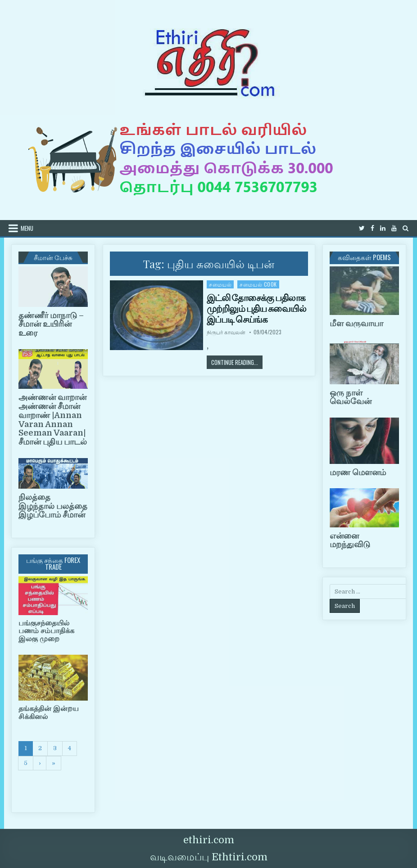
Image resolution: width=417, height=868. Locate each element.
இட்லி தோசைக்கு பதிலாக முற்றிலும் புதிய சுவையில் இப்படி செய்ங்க (256, 309)
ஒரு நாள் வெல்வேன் (351, 397)
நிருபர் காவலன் (226, 332)
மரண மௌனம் (358, 472)
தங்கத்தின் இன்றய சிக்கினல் (49, 713)
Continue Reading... (237, 362)
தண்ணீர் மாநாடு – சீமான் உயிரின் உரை (51, 324)
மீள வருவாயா (356, 324)
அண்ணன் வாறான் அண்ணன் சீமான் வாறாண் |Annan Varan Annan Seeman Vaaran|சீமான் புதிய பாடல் (53, 420)
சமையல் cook (258, 284)
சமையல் (220, 284)
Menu (27, 228)
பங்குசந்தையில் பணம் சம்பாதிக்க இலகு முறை (46, 631)
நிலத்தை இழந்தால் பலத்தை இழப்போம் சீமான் (53, 506)
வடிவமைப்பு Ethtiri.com (209, 857)
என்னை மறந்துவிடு (350, 540)
